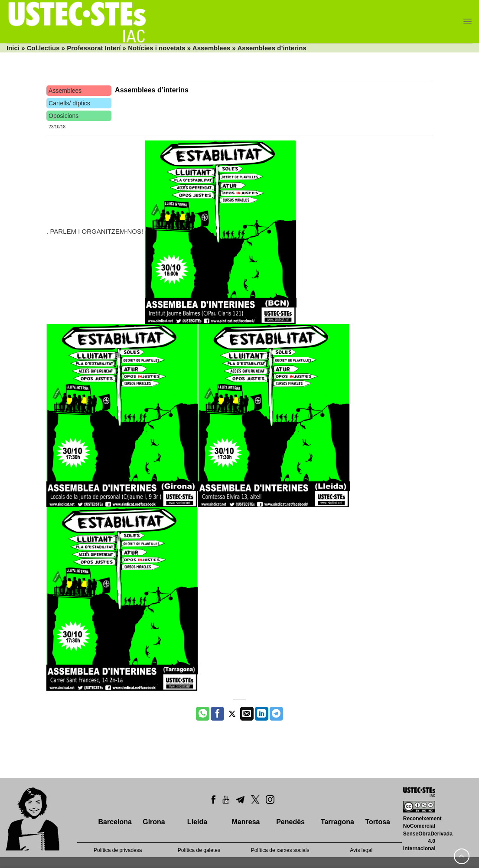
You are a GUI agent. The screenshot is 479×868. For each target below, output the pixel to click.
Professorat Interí (94, 48)
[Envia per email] (247, 714)
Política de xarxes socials (280, 850)
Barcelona (115, 822)
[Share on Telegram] (276, 714)
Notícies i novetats (157, 48)
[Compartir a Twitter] (232, 714)
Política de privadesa (118, 850)
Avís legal (361, 850)
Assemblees (212, 48)
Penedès (290, 822)
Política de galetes (199, 850)
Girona (154, 822)
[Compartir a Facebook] (217, 714)
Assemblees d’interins (152, 90)
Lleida (197, 822)
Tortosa (377, 822)
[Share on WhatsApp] (203, 714)
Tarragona (337, 822)
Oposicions (64, 116)
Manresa (246, 822)
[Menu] (468, 21)
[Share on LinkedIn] (262, 714)
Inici (13, 48)
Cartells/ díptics (69, 103)
